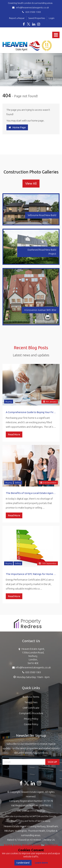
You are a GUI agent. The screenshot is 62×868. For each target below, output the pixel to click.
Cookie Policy (31, 724)
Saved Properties (37, 18)
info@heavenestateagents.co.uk (31, 7)
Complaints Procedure (31, 713)
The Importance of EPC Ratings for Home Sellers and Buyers (31, 574)
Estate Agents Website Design (22, 845)
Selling (18, 483)
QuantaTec (51, 845)
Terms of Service (36, 821)
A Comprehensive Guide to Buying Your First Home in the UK (31, 412)
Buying (9, 402)
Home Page (17, 127)
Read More (14, 434)
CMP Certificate (31, 708)
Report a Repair (17, 18)
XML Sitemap (23, 811)
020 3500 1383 (31, 12)
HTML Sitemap (38, 811)
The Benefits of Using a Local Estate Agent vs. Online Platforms (31, 493)
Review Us (49, 840)
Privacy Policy (31, 719)
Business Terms (31, 697)
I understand (23, 863)
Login (52, 18)
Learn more (41, 863)
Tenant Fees (31, 702)
